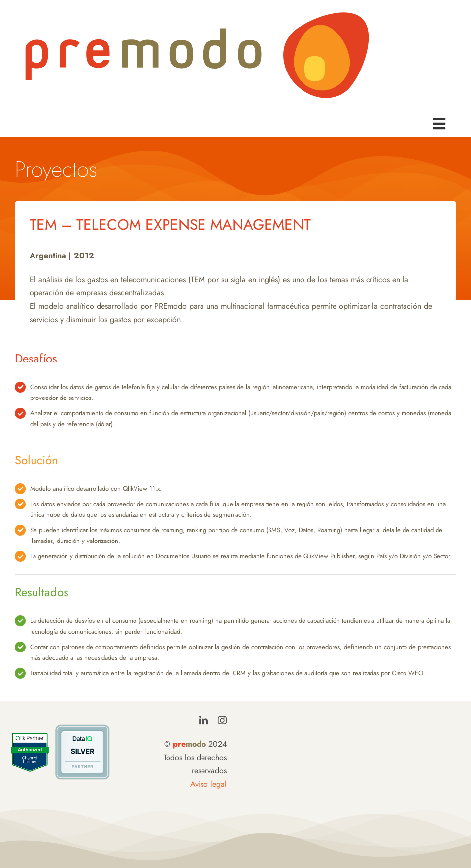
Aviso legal (208, 784)
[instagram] (222, 720)
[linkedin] (203, 720)
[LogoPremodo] (197, 14)
